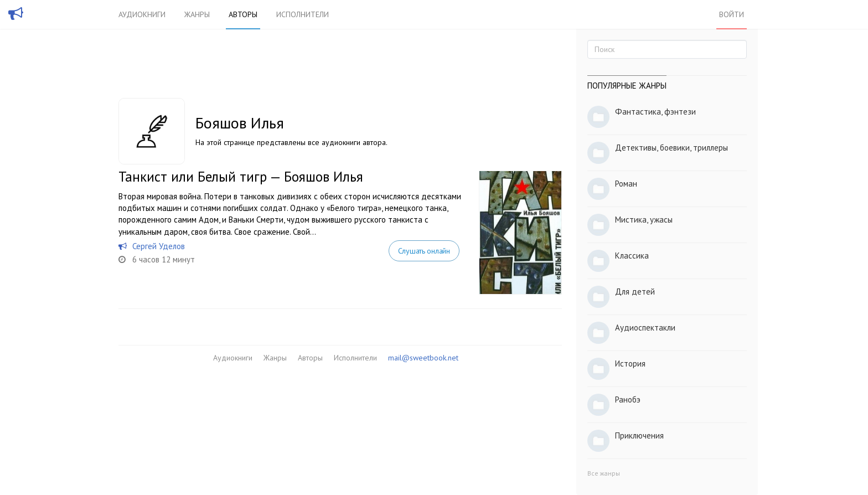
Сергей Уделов (159, 246)
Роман (626, 184)
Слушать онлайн (424, 251)
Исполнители (303, 14)
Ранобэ (628, 399)
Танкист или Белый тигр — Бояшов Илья (241, 177)
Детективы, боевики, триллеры (671, 148)
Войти (732, 14)
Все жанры (604, 473)
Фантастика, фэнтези (655, 112)
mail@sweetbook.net (423, 358)
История (630, 363)
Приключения (639, 435)
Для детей (635, 292)
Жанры (197, 14)
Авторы (243, 14)
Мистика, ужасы (644, 220)
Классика (632, 256)
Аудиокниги (142, 14)
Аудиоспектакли (645, 328)
